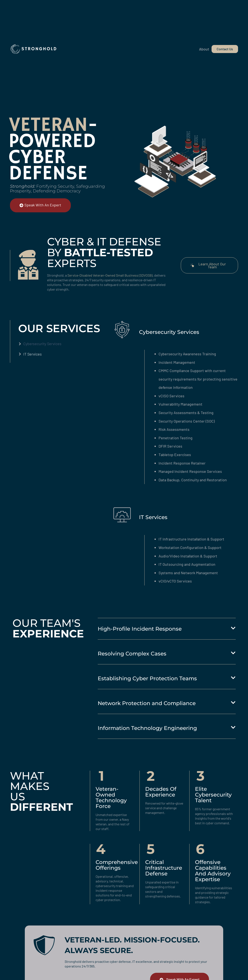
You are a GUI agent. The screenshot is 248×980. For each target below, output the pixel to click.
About (204, 49)
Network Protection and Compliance (147, 703)
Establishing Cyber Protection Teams (147, 678)
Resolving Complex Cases (132, 654)
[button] (167, 629)
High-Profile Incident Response (140, 629)
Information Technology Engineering (147, 728)
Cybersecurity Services (42, 344)
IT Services (33, 354)
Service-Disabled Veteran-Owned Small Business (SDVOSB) (110, 275)
